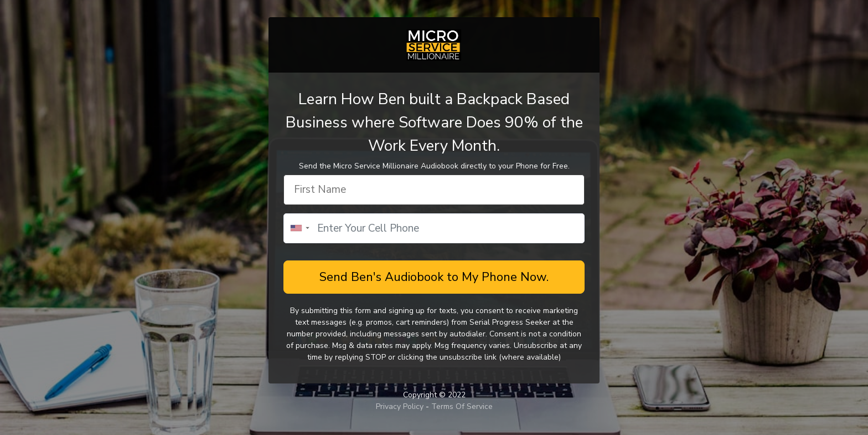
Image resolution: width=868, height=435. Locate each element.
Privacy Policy (401, 406)
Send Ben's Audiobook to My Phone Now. (434, 277)
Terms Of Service (462, 406)
